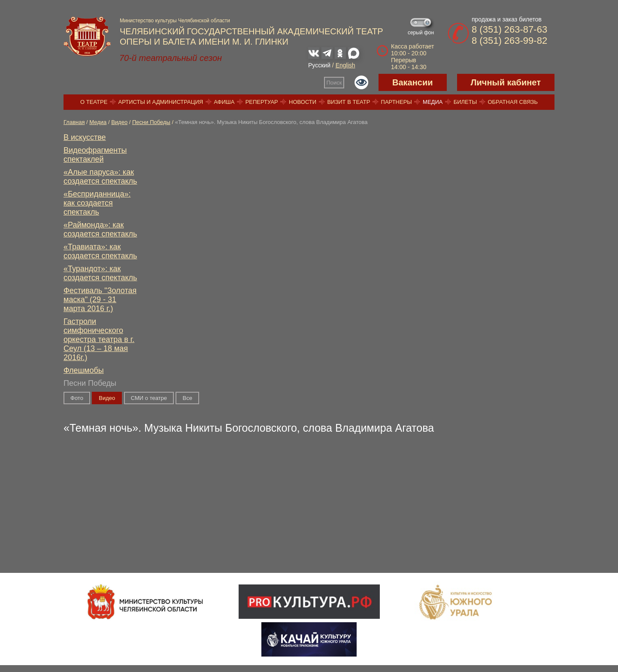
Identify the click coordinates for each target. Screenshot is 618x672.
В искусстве (85, 137)
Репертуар (262, 102)
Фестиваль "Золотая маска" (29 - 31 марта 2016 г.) (100, 300)
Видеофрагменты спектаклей (95, 155)
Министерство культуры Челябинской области (175, 21)
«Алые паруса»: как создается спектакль (100, 177)
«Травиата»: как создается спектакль (100, 251)
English (345, 65)
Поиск (334, 83)
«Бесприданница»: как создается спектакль (97, 203)
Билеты (465, 102)
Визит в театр (348, 102)
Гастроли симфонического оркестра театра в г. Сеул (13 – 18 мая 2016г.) (99, 339)
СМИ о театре (149, 398)
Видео (119, 122)
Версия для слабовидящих (361, 82)
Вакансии (413, 82)
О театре (94, 102)
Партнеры (397, 102)
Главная (74, 122)
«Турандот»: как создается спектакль (100, 273)
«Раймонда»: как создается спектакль (100, 229)
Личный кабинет (506, 82)
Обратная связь (513, 102)
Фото (77, 398)
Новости (303, 102)
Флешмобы (84, 370)
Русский (319, 65)
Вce (187, 398)
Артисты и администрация (161, 102)
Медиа (433, 102)
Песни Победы (151, 122)
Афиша (224, 102)
